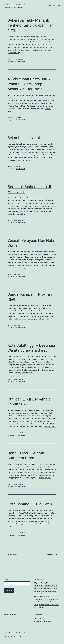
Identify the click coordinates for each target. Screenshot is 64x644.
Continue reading (14, 53)
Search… (7, 579)
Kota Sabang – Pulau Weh (30, 504)
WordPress (20, 636)
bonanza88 (38, 618)
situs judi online (54, 5)
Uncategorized (21, 61)
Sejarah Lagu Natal (24, 138)
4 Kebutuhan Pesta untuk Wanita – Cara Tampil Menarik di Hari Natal (29, 84)
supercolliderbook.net (16, 5)
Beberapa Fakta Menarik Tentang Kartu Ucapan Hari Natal (31, 25)
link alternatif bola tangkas (43, 621)
